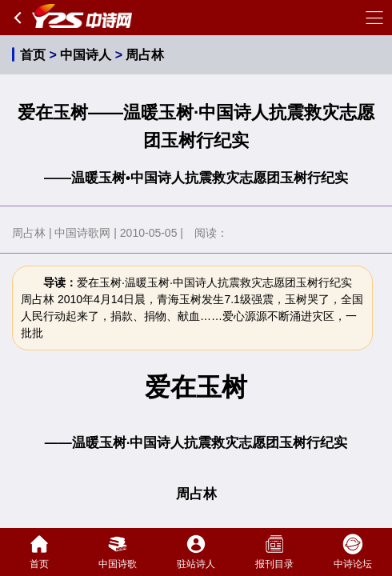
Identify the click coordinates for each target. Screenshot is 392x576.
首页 (33, 55)
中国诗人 (86, 55)
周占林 (145, 55)
